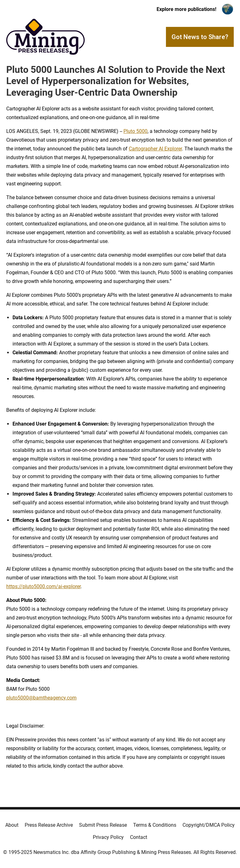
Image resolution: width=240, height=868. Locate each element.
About (12, 825)
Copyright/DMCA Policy (209, 825)
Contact (139, 837)
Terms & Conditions (155, 825)
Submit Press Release (103, 825)
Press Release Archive (49, 825)
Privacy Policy (108, 837)
